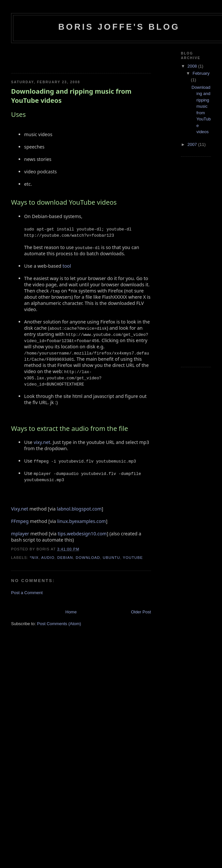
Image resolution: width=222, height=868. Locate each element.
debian (65, 558)
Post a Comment (27, 593)
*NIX (34, 558)
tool (67, 266)
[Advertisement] (49, 56)
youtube (133, 558)
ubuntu (111, 558)
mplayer (20, 534)
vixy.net (42, 442)
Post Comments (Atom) (59, 624)
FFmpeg (20, 521)
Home (71, 612)
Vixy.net (20, 509)
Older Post (141, 612)
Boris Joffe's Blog (119, 27)
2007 (193, 144)
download (88, 558)
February (201, 73)
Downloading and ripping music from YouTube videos (71, 96)
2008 (193, 66)
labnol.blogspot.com (79, 509)
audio (48, 558)
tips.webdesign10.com (82, 534)
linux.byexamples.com (82, 521)
